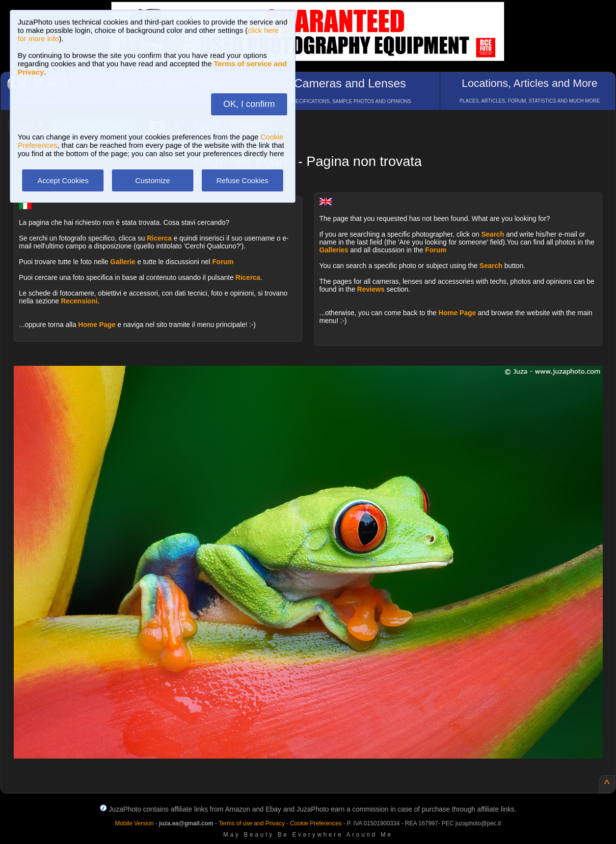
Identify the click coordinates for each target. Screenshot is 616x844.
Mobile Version (134, 823)
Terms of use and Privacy (252, 823)
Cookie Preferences (316, 823)
